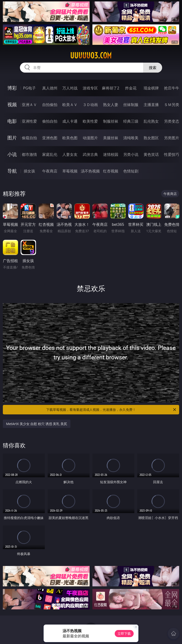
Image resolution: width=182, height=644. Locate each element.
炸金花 (131, 88)
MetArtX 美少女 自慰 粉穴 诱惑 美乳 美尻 (37, 424)
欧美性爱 (90, 121)
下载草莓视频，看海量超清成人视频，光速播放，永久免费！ (111, 410)
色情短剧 (131, 171)
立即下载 (124, 633)
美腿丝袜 (111, 138)
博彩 (12, 88)
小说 (12, 154)
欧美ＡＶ (70, 105)
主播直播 (151, 105)
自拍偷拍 (50, 105)
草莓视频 (70, 171)
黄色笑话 (151, 154)
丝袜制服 (131, 105)
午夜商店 (50, 171)
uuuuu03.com (91, 56)
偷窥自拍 (29, 138)
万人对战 (70, 88)
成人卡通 (70, 121)
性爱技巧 (172, 154)
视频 (12, 104)
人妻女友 (70, 154)
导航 (12, 171)
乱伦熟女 (151, 121)
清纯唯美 (131, 138)
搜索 (153, 68)
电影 (12, 121)
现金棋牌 (151, 88)
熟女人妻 (111, 105)
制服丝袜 (111, 121)
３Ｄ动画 (90, 105)
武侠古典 (90, 154)
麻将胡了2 (111, 88)
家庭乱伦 (50, 154)
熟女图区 (151, 138)
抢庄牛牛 (172, 88)
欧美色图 (70, 138)
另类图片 (172, 138)
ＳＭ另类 (172, 105)
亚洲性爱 (29, 121)
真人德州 (50, 88)
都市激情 (29, 154)
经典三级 (131, 121)
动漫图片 (90, 138)
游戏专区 (90, 88)
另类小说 (131, 154)
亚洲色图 (50, 138)
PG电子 (29, 88)
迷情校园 (111, 154)
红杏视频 (111, 171)
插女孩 (29, 171)
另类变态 (172, 121)
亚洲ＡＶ (29, 105)
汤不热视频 (90, 171)
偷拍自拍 (50, 121)
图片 (12, 138)
